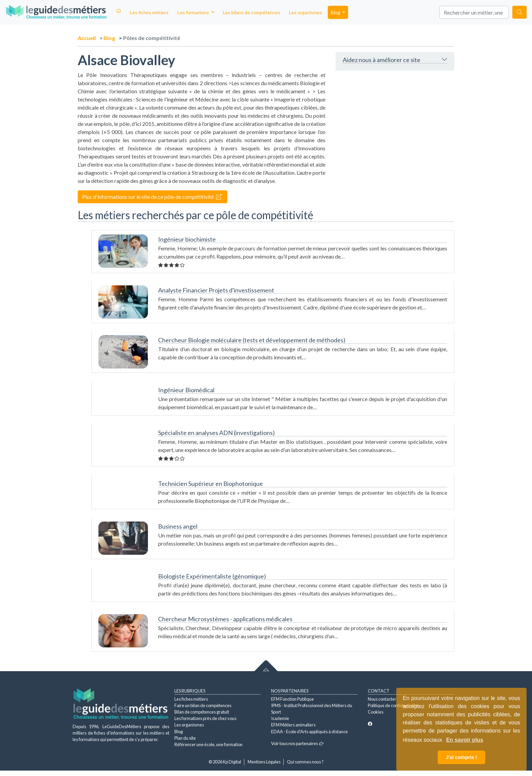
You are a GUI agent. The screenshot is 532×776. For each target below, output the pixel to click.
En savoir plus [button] (465, 740)
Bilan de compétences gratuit (202, 712)
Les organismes (306, 12)
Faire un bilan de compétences (203, 705)
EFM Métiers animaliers (293, 725)
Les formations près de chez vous (205, 718)
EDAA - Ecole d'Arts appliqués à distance (309, 732)
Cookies (376, 712)
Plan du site (185, 738)
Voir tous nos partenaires (297, 743)
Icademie (280, 718)
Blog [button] (336, 12)
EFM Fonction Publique (292, 699)
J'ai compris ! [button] (461, 757)
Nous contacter (382, 699)
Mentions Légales (264, 762)
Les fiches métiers (149, 12)
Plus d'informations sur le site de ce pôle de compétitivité (152, 197)
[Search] (474, 12)
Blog (109, 38)
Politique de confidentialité (393, 705)
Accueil (87, 38)
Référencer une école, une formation (208, 744)
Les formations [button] (194, 12)
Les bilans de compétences (252, 12)
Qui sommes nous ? (305, 762)
